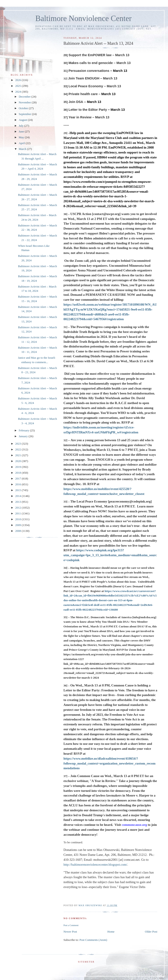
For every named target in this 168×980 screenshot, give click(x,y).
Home (111, 932)
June (22, 131)
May (22, 137)
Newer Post (70, 932)
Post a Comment (71, 925)
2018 (18, 473)
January (24, 436)
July (22, 126)
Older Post (151, 932)
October (24, 108)
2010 (18, 519)
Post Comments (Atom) (93, 940)
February (24, 430)
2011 (18, 513)
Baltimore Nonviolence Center (84, 18)
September (25, 114)
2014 (18, 496)
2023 (18, 444)
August (23, 120)
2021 (18, 455)
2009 (18, 525)
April (22, 143)
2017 (18, 478)
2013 (18, 502)
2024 (18, 92)
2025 (18, 86)
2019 (18, 467)
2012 (18, 508)
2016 (18, 484)
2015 (18, 490)
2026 (18, 80)
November (25, 102)
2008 (18, 531)
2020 (18, 461)
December (25, 97)
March (23, 149)
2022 (18, 449)
